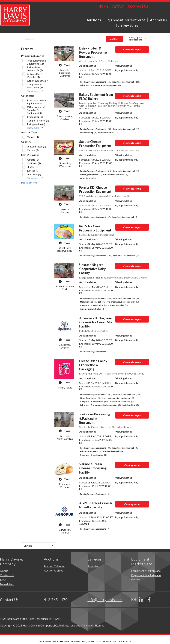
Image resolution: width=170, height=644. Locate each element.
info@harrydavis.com (105, 600)
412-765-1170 (56, 600)
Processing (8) (35, 117)
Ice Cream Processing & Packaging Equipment (95, 418)
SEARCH (114, 39)
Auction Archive (53, 570)
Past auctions (29, 183)
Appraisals (158, 20)
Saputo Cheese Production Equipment (95, 144)
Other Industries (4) (38, 81)
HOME (103, 6)
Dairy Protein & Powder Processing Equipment (93, 52)
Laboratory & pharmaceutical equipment (100, 85)
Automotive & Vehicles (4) (35, 76)
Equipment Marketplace (125, 20)
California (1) (34, 163)
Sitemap (100, 625)
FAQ (3, 580)
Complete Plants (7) (38, 121)
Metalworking (88, 133)
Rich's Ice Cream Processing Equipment (95, 228)
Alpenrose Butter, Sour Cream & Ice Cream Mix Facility (96, 322)
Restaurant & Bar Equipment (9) (37, 102)
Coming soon (132, 465)
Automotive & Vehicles (115, 175)
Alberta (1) (33, 160)
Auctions (94, 20)
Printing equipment (91, 175)
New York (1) (34, 174)
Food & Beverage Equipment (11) (36, 62)
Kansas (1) (33, 171)
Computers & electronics (94, 305)
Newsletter (7, 584)
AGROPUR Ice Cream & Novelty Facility (96, 505)
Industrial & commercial (126, 82)
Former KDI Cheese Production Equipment (95, 189)
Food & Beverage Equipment (95, 82)
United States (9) (36, 147)
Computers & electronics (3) (35, 86)
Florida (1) (32, 167)
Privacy (87, 625)
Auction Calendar (54, 566)
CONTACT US (138, 6)
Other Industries (108, 133)
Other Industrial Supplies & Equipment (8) (36, 110)
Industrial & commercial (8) (35, 69)
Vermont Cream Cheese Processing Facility (93, 468)
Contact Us (7, 575)
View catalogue (132, 49)
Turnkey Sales (127, 25)
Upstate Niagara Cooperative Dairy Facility (93, 269)
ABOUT (118, 6)
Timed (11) (33, 137)
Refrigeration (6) (36, 124)
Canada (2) (33, 150)
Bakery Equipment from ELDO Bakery (96, 97)
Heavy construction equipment (118, 398)
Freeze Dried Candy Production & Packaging (93, 365)
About (4, 571)
